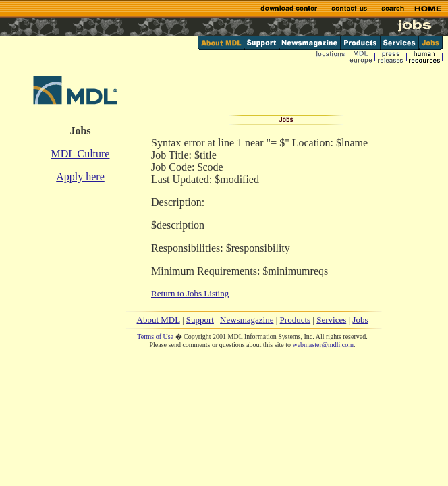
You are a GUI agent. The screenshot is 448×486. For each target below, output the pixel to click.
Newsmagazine (247, 320)
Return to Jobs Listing (190, 293)
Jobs (360, 320)
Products (296, 320)
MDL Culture (81, 154)
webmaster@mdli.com (323, 345)
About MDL (159, 320)
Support (200, 320)
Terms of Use (155, 336)
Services (331, 320)
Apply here (80, 177)
